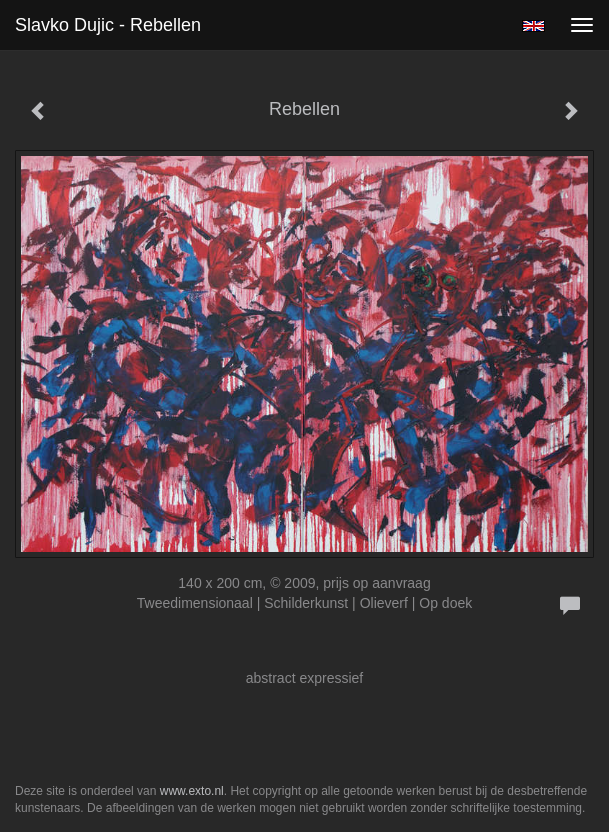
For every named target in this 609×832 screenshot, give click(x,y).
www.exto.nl (192, 791)
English (533, 26)
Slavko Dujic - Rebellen (108, 25)
